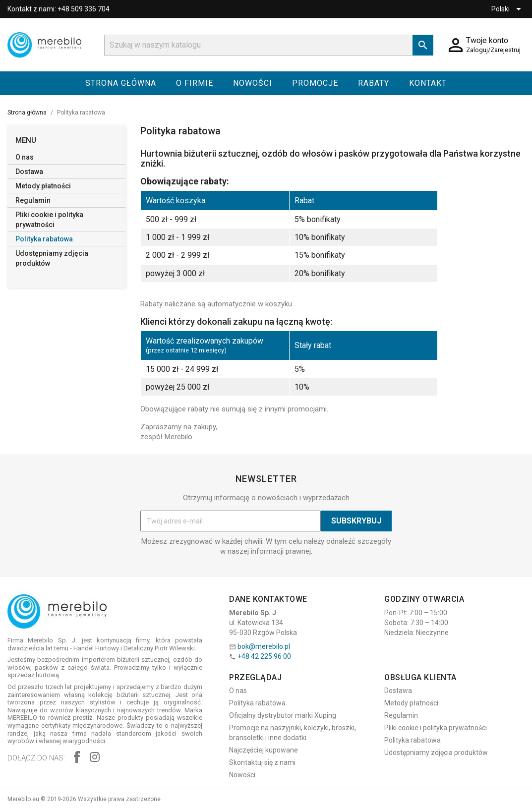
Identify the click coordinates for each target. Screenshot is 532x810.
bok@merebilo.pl (264, 646)
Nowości (253, 83)
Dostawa (29, 172)
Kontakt (428, 83)
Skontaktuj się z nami (262, 762)
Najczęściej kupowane (264, 750)
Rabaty (374, 83)
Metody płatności (43, 186)
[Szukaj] (269, 45)
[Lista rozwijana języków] (508, 9)
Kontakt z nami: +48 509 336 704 (59, 9)
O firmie (195, 83)
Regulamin (33, 200)
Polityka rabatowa (44, 239)
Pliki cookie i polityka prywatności (49, 220)
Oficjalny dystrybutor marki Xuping (283, 715)
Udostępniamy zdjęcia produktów (52, 258)
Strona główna (121, 83)
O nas (25, 157)
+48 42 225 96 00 (264, 656)
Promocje (315, 83)
